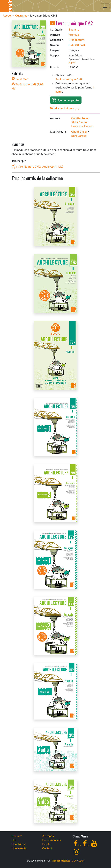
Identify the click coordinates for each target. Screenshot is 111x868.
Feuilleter (20, 79)
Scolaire (74, 30)
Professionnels (52, 840)
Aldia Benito (79, 122)
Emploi (47, 844)
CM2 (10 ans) (77, 45)
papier (72, 63)
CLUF (81, 861)
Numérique (19, 844)
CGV (74, 861)
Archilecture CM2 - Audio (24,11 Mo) (37, 167)
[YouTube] (94, 845)
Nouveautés (19, 848)
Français (74, 35)
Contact (47, 848)
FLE (14, 840)
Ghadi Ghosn (79, 132)
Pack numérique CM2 (69, 79)
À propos (48, 836)
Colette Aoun (80, 118)
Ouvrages (21, 16)
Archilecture (76, 40)
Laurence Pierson (82, 126)
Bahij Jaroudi (79, 136)
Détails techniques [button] (62, 108)
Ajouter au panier (66, 100)
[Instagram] (76, 854)
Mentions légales (61, 861)
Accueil (8, 16)
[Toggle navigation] (105, 6)
